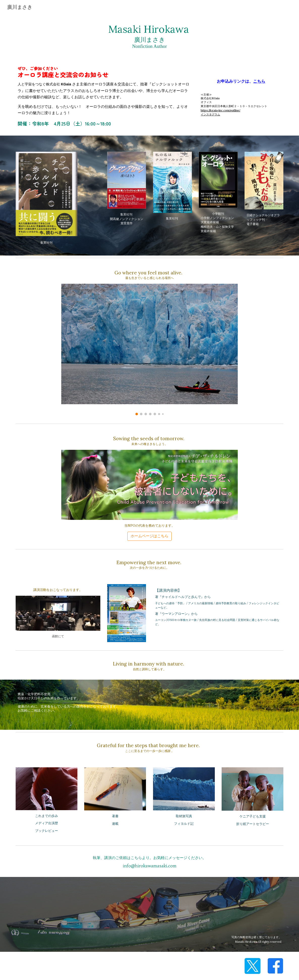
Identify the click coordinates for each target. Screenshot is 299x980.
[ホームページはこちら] (149, 536)
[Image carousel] (149, 350)
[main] (150, 36)
